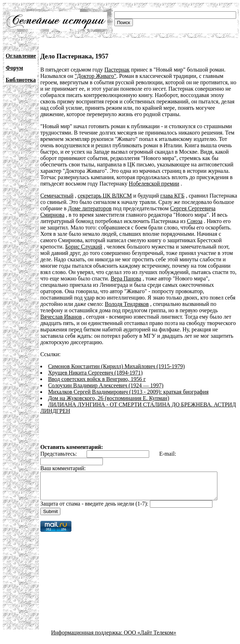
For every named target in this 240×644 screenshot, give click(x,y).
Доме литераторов (90, 208)
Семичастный (57, 196)
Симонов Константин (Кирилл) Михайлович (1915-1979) (116, 360)
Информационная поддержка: (88, 631)
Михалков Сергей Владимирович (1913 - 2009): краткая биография (128, 385)
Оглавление (21, 56)
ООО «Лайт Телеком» (150, 631)
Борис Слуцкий (59, 247)
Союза (195, 221)
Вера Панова (88, 278)
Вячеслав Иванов (112, 310)
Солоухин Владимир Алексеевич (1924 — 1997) (106, 379)
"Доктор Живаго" (95, 76)
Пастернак (117, 70)
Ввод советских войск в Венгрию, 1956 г (97, 373)
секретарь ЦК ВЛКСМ (105, 196)
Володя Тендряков (211, 298)
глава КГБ (172, 196)
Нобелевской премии (154, 184)
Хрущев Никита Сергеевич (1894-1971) (95, 366)
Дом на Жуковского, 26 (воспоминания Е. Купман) (109, 392)
